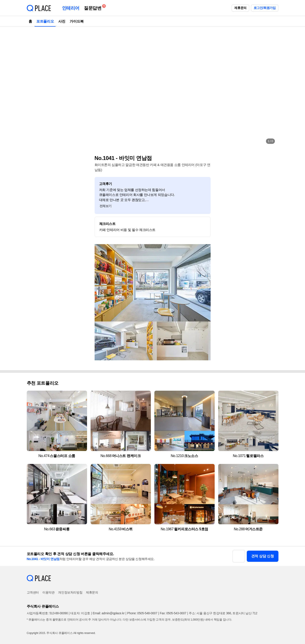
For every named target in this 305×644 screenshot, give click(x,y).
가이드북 (77, 21)
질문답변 (94, 7)
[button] (35, 87)
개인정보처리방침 (70, 592)
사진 (62, 21)
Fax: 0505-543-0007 (173, 613)
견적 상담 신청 (263, 556)
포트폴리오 (45, 21)
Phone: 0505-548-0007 (142, 613)
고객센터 (33, 592)
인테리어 (71, 8)
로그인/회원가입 (265, 8)
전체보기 (106, 206)
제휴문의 (240, 8)
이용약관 (48, 592)
